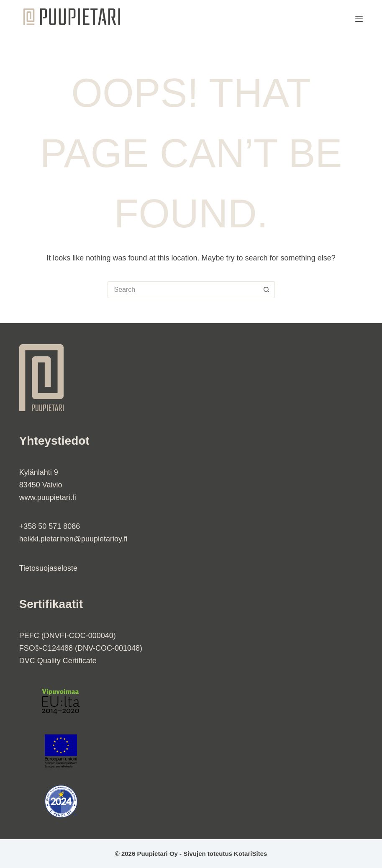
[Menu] (359, 19)
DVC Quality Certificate (58, 661)
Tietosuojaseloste (48, 568)
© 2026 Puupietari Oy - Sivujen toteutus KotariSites (191, 854)
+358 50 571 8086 (50, 526)
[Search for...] (183, 290)
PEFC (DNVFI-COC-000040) (68, 636)
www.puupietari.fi (48, 497)
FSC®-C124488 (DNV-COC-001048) (81, 648)
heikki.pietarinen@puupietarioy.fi (73, 539)
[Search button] (267, 290)
